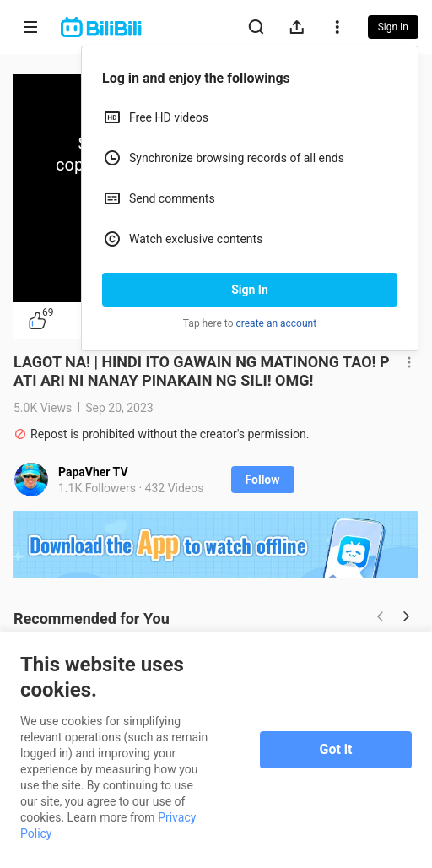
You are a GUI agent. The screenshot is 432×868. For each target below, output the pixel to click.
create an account (277, 323)
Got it (336, 749)
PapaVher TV (93, 472)
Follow (263, 480)
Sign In (250, 290)
